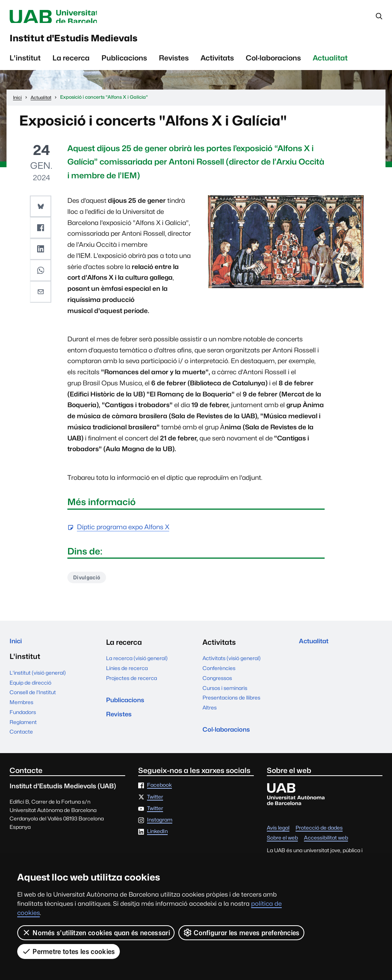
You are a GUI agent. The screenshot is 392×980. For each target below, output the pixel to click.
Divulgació (89, 584)
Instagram (160, 830)
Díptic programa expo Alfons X (123, 533)
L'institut (25, 64)
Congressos (217, 685)
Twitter (155, 806)
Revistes (174, 64)
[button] (41, 212)
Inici (17, 649)
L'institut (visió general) (38, 682)
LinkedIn (157, 841)
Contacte (21, 741)
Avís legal (278, 838)
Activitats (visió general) (232, 665)
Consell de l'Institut (33, 702)
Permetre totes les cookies (69, 951)
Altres (210, 715)
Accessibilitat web (326, 848)
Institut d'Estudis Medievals (98, 42)
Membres (21, 712)
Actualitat (330, 64)
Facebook (159, 795)
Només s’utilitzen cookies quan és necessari (96, 933)
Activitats (217, 64)
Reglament (23, 731)
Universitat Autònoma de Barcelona (78, 17)
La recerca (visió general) (137, 665)
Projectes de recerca (131, 685)
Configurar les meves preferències (241, 933)
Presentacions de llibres (231, 705)
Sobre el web (282, 848)
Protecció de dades (319, 838)
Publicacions (124, 64)
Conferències (219, 675)
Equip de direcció (30, 692)
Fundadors (23, 721)
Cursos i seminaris (225, 695)
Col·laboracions (273, 64)
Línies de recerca (127, 675)
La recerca (71, 64)
